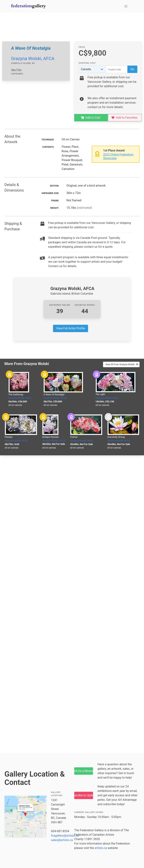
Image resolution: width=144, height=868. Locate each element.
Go (132, 69)
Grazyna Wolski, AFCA (33, 59)
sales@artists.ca (62, 840)
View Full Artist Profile (71, 328)
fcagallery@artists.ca (65, 836)
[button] (126, 6)
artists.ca (101, 848)
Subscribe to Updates (84, 795)
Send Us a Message (84, 771)
